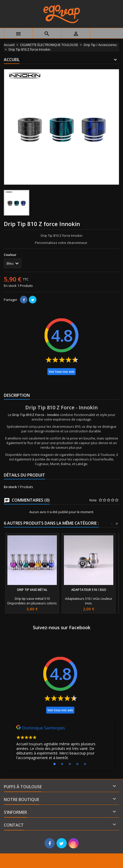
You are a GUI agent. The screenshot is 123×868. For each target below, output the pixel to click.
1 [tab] (54, 764)
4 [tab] (77, 764)
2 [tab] (62, 764)
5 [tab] (85, 764)
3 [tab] (70, 764)
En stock (10, 286)
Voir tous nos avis (61, 372)
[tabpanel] (61, 744)
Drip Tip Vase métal (32, 590)
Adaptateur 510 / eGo (89, 590)
